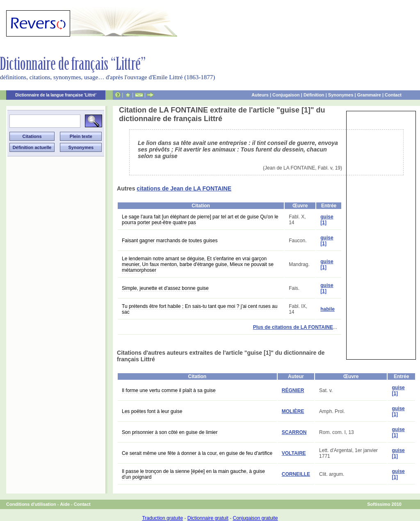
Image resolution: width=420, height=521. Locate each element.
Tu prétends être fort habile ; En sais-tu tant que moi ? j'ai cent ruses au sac (200, 309)
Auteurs (260, 95)
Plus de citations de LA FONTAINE (293, 327)
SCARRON (294, 432)
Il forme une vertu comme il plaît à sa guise (169, 390)
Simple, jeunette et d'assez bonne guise (165, 288)
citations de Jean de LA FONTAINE (184, 188)
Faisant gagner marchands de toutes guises (170, 241)
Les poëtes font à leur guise (152, 411)
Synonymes (341, 95)
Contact (393, 95)
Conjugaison (286, 95)
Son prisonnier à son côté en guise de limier (170, 432)
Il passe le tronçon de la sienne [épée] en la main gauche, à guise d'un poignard (193, 474)
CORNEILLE (296, 474)
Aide (65, 504)
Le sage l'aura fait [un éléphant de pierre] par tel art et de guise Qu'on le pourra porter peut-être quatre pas (200, 220)
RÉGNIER (293, 390)
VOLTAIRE (294, 453)
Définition (314, 95)
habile (328, 309)
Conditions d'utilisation (31, 504)
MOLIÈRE (293, 411)
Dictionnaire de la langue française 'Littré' (56, 95)
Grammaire (369, 95)
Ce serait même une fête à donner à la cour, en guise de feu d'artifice (197, 453)
